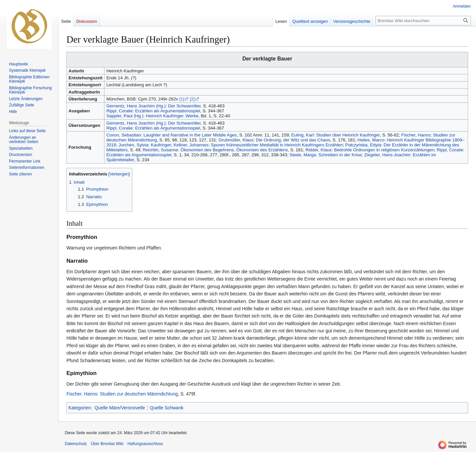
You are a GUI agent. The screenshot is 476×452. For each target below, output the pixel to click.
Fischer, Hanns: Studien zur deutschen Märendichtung (122, 394)
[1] (182, 99)
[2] (192, 99)
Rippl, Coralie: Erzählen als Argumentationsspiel (153, 111)
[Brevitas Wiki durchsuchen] (423, 21)
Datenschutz (76, 444)
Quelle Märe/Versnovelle (120, 408)
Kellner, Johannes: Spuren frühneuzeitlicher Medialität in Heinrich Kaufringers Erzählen (258, 145)
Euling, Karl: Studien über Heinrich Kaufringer (336, 135)
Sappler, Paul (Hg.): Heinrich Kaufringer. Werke (152, 116)
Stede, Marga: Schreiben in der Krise (326, 155)
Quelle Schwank (167, 408)
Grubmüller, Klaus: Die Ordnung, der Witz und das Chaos (274, 140)
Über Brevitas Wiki (107, 444)
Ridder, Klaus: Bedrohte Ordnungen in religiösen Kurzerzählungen (370, 150)
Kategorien (80, 408)
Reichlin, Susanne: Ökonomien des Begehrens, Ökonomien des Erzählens (215, 150)
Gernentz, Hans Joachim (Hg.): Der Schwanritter (154, 106)
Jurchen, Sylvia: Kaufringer (145, 145)
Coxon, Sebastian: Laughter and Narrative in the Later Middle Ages (172, 135)
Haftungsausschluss (145, 444)
